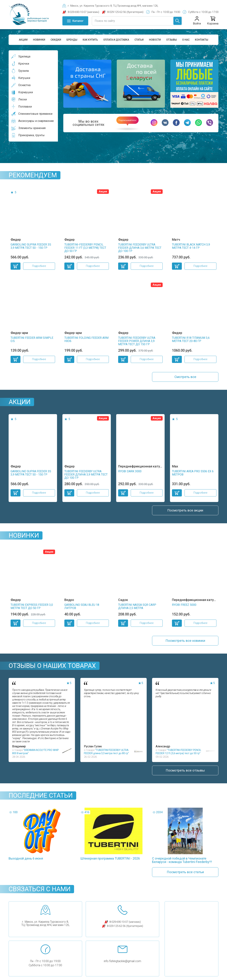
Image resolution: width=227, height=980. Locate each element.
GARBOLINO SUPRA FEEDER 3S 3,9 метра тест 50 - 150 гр (31, 246)
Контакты (202, 40)
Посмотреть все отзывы (185, 773)
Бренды (72, 40)
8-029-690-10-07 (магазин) (125, 925)
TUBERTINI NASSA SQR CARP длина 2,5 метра (137, 608)
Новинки (39, 40)
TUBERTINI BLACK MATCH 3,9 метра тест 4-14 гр (191, 246)
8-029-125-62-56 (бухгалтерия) (125, 930)
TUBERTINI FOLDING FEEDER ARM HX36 (86, 339)
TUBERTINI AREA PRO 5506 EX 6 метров (193, 474)
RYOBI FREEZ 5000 (184, 606)
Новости (155, 40)
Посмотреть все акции (185, 511)
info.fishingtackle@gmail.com (122, 965)
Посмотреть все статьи (185, 875)
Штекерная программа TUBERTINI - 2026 (110, 861)
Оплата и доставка (116, 40)
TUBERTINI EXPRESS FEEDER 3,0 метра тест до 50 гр (32, 608)
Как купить (90, 40)
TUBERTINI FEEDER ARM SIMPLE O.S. (32, 339)
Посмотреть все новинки (185, 642)
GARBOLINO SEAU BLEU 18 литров (82, 608)
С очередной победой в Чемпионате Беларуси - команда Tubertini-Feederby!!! (182, 863)
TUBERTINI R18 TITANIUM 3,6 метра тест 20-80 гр (191, 339)
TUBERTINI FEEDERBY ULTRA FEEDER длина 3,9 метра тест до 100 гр (86, 475)
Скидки (56, 40)
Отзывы (172, 40)
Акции (23, 40)
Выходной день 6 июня (26, 861)
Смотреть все (185, 377)
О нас (186, 40)
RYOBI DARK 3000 (130, 472)
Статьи (139, 40)
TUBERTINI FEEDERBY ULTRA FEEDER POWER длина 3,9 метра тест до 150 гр (137, 341)
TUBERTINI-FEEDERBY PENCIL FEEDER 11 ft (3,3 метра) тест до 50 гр (85, 248)
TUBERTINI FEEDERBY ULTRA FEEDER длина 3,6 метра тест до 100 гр (140, 248)
